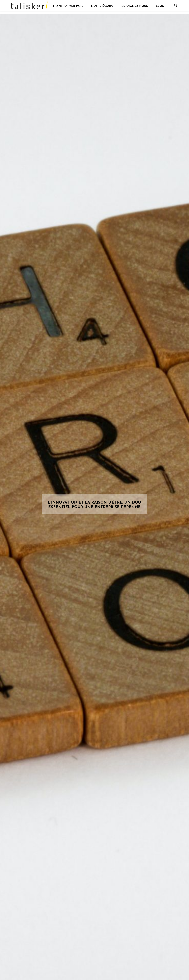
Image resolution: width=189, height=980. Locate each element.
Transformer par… (68, 5)
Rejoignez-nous (135, 5)
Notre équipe (102, 5)
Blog (160, 5)
